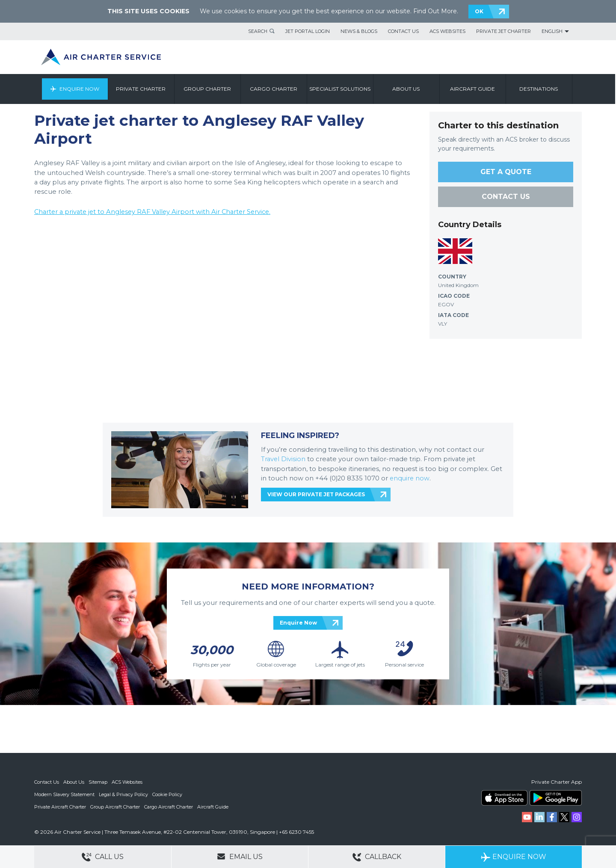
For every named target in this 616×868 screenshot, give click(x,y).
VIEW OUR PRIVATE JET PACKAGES (316, 493)
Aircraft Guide (474, 89)
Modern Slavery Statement (64, 794)
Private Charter (142, 89)
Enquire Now (80, 89)
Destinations (540, 89)
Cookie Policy (167, 794)
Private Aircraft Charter (60, 806)
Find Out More (435, 11)
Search (258, 31)
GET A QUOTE (506, 172)
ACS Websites (447, 31)
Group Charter (209, 89)
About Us (74, 782)
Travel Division (283, 459)
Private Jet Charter (503, 31)
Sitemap (98, 782)
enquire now (410, 477)
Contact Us (403, 31)
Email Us (240, 856)
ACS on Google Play (556, 798)
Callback (377, 857)
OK (479, 11)
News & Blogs (359, 31)
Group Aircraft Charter (115, 806)
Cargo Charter (275, 89)
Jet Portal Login (308, 31)
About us (407, 89)
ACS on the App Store (504, 798)
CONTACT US (506, 197)
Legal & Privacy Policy (123, 794)
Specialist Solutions (341, 89)
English (552, 31)
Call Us (103, 857)
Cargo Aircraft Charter (169, 806)
